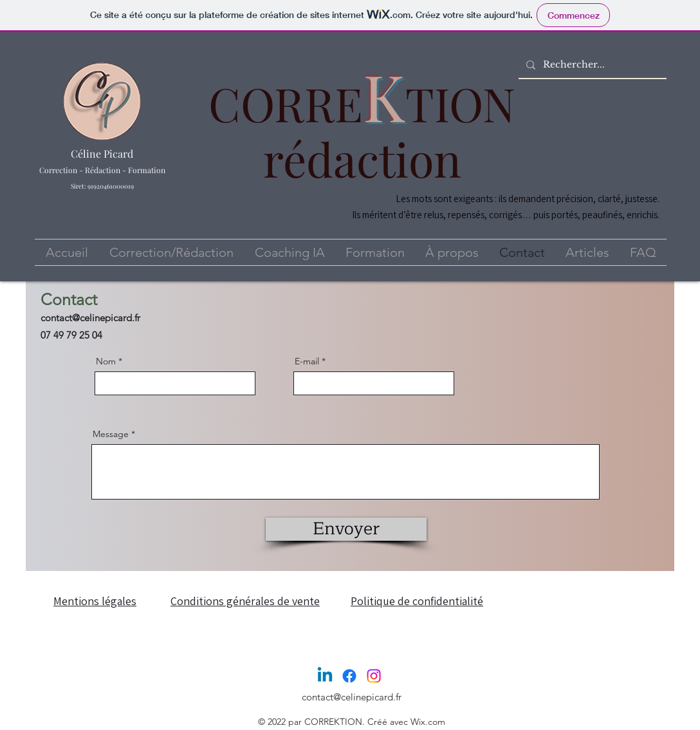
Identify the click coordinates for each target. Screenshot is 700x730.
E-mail (307, 361)
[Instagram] (374, 676)
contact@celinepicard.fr (90, 318)
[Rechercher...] (591, 65)
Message (111, 434)
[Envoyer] (346, 529)
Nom (106, 361)
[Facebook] (349, 676)
